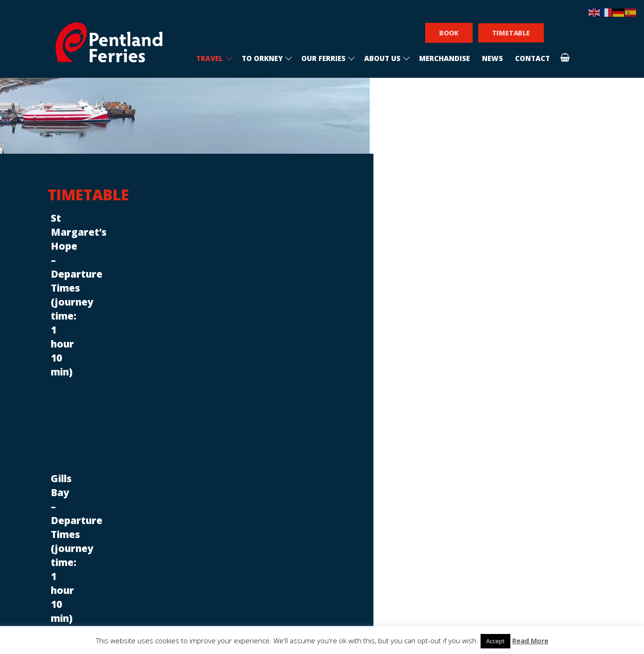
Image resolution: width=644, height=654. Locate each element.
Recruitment (215, 443)
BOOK (449, 33)
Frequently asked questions (245, 464)
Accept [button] (495, 641)
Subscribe (388, 570)
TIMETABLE (511, 33)
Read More (530, 640)
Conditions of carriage (234, 453)
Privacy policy (216, 484)
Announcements (206, 378)
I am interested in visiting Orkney (385, 489)
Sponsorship (214, 474)
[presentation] (387, 536)
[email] (388, 469)
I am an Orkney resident (372, 505)
